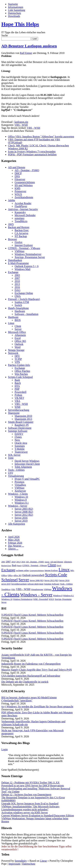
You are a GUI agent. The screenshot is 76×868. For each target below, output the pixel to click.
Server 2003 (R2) (24, 509)
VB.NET (19, 398)
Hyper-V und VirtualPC (27, 479)
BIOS (18, 320)
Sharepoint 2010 (23, 416)
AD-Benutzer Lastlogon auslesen (29, 46)
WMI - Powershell (41, 599)
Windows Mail (22, 269)
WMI (18, 407)
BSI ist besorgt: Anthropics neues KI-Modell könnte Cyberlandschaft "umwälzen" (29, 699)
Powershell (20, 392)
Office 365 (20, 341)
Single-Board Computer (21, 422)
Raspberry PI (22, 425)
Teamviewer (21, 452)
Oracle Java (21, 443)
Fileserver (20, 179)
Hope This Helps (20, 24)
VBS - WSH (21, 125)
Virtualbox (20, 485)
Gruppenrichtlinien (25, 182)
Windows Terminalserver (28, 254)
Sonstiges (20, 446)
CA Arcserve (21, 233)
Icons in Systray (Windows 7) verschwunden (32, 152)
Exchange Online (24, 293)
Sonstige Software (18, 431)
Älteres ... (13, 549)
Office (10, 575)
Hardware (20, 311)
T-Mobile (20, 449)
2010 (17, 281)
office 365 (18, 575)
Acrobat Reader (23, 203)
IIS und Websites (24, 185)
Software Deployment (20, 428)
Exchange (13, 272)
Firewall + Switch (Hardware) (24, 299)
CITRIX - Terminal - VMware (24, 248)
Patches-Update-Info (19, 365)
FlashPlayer (21, 206)
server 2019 (6, 584)
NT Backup (21, 236)
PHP (17, 389)
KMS (18, 188)
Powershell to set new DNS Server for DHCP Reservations (33, 786)
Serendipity (21, 861)
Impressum (14, 864)
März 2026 (14, 540)
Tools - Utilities (16, 470)
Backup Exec (22, 230)
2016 (17, 287)
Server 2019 (21, 521)
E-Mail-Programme (18, 263)
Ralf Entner (26, 53)
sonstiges (19, 218)
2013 (17, 284)
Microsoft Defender (25, 215)
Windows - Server (18, 506)
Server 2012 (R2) (24, 515)
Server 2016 (21, 518)
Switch (18, 305)
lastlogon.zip (21, 122)
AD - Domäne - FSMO (27, 170)
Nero (17, 440)
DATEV (19, 434)
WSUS (18, 194)
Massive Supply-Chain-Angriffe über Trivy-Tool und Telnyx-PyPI (37, 670)
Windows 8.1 (22, 503)
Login (4, 749)
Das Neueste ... (16, 546)
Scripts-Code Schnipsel (20, 377)
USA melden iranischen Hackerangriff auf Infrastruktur (31, 676)
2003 (17, 275)
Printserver (20, 191)
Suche (5, 35)
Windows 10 (21, 497)
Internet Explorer (24, 245)
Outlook (19, 344)
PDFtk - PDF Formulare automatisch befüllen (32, 155)
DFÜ (17, 356)
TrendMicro (21, 221)
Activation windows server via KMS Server (25, 813)
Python (18, 395)
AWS (11, 224)
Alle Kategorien (17, 524)
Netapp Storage (16, 350)
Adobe (12, 200)
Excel (18, 338)
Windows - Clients (18, 494)
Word (18, 347)
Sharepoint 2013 (23, 419)
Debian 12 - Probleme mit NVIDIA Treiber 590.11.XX (30, 783)
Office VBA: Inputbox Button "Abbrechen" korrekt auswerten (41, 137)
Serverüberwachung (19, 410)
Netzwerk (13, 353)
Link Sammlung (17, 10)
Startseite (13, 4)
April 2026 (14, 537)
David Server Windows (27, 461)
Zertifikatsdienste (24, 197)
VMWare (19, 251)
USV (11, 473)
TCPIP (18, 359)
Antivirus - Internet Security (23, 209)
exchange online (22, 570)
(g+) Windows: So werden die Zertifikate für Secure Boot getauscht (37, 706)
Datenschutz (15, 13)
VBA (17, 401)
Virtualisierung (16, 476)
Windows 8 (21, 500)
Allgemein (20, 335)
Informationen (16, 7)
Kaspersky (20, 212)
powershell (38, 575)
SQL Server (14, 455)
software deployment (35, 584)
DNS (17, 176)
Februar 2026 (15, 543)
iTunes (18, 437)
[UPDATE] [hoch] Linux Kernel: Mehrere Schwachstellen (32, 615)
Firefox (19, 242)
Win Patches (21, 374)
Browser (12, 239)
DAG (18, 290)
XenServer (20, 491)
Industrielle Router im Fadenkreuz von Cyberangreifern (31, 664)
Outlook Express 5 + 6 (27, 266)
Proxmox (19, 482)
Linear (43, 861)
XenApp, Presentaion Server (30, 257)
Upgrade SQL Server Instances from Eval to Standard (30, 804)
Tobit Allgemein (23, 467)
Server (18, 329)
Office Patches (22, 371)
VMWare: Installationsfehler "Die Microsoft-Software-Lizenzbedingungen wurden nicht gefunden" (31, 808)
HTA (17, 386)
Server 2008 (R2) (24, 512)
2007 (17, 278)
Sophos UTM (22, 302)
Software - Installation (26, 314)
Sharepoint (14, 413)
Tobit (11, 458)
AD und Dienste (17, 167)
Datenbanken (15, 260)
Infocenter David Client (27, 464)
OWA (18, 296)
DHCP (18, 173)
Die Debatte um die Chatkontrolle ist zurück (25, 682)
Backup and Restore (19, 227)
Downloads (14, 16)
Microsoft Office (17, 332)
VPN (17, 362)
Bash (17, 380)
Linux (11, 323)
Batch (18, 383)
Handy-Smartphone (18, 308)
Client (18, 326)
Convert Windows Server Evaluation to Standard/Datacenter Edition (38, 815)
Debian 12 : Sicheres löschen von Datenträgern (26, 795)
